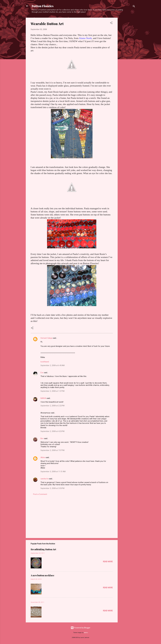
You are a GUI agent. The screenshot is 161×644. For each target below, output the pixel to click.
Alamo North (85, 38)
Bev (42, 438)
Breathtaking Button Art (43, 549)
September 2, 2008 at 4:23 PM (52, 431)
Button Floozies (43, 6)
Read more (108, 562)
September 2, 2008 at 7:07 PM (52, 450)
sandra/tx (44, 479)
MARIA (43, 398)
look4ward (45, 362)
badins (86, 633)
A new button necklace (42, 575)
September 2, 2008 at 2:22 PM (52, 406)
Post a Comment (40, 494)
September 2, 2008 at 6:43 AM (53, 365)
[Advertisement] (127, 55)
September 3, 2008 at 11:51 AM (53, 472)
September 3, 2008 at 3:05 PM (52, 488)
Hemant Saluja (46, 338)
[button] (111, 23)
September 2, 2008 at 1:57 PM (52, 391)
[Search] (134, 7)
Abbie (43, 457)
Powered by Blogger (80, 628)
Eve (42, 373)
